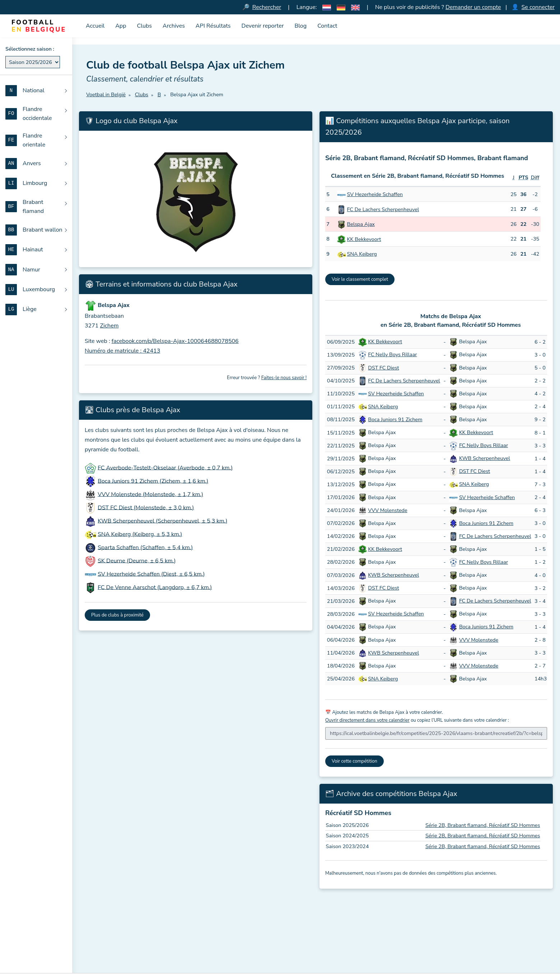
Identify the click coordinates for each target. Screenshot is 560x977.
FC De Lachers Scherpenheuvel (383, 209)
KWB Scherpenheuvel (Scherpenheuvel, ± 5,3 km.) (162, 521)
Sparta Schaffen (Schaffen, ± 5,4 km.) (145, 548)
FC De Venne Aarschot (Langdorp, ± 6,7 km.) (155, 587)
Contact (327, 26)
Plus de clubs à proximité (117, 615)
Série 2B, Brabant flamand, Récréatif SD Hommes (483, 825)
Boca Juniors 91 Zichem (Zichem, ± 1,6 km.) (153, 481)
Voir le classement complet (360, 280)
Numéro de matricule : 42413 (122, 351)
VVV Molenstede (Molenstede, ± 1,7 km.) (150, 494)
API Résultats (213, 26)
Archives (174, 26)
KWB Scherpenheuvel (485, 459)
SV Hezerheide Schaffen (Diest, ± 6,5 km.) (151, 574)
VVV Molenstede (388, 510)
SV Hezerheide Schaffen (375, 195)
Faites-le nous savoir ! (284, 378)
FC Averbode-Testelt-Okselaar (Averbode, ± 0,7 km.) (165, 468)
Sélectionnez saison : (30, 49)
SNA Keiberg (362, 254)
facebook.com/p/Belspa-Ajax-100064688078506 (175, 341)
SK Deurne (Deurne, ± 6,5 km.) (137, 561)
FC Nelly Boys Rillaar (392, 355)
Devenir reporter (263, 26)
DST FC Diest (383, 368)
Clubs (145, 26)
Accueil (95, 26)
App (121, 26)
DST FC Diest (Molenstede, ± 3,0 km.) (146, 508)
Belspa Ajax (361, 224)
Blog (300, 26)
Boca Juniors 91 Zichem (395, 419)
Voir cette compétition (354, 762)
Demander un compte (473, 7)
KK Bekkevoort (364, 239)
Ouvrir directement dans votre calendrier (367, 721)
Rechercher (267, 7)
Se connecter (538, 7)
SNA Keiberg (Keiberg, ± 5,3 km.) (140, 534)
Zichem (109, 326)
